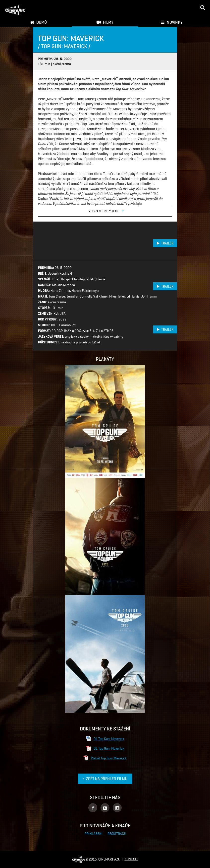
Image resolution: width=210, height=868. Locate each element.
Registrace (117, 834)
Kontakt (131, 859)
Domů (38, 22)
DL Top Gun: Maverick (105, 739)
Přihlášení (94, 834)
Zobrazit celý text (106, 211)
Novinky (172, 22)
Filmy (105, 22)
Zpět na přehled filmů (105, 779)
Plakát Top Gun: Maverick (105, 758)
